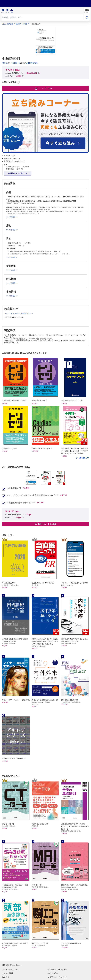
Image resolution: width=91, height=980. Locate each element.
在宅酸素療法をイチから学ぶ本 (21, 503)
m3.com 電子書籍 (7, 24)
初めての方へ (53, 973)
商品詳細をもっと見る (16, 173)
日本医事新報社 (32, 63)
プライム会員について (11, 969)
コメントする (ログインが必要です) (18, 314)
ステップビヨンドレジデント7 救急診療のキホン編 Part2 (32, 495)
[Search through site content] (42, 17)
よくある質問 (7, 973)
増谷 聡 (5, 63)
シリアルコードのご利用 (57, 977)
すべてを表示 (81, 458)
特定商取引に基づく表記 (57, 969)
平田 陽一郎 (16, 63)
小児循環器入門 (14, 488)
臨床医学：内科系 (22, 24)
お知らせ (6, 977)
